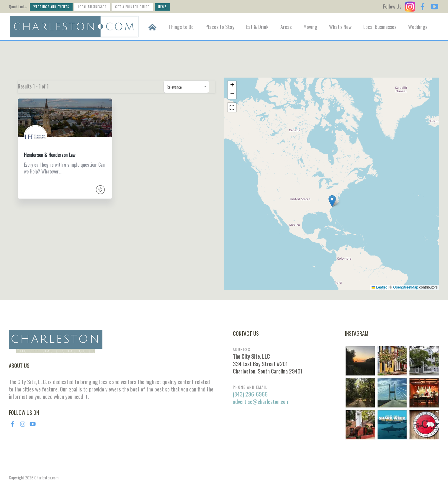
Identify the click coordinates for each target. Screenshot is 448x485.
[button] (332, 201)
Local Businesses (92, 7)
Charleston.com (46, 477)
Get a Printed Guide (132, 7)
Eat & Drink (257, 27)
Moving (310, 27)
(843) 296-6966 (250, 394)
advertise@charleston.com (261, 401)
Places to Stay (220, 27)
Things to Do (181, 27)
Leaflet (379, 287)
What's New (340, 27)
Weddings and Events (51, 7)
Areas (286, 27)
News (162, 7)
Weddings (418, 27)
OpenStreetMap (406, 287)
